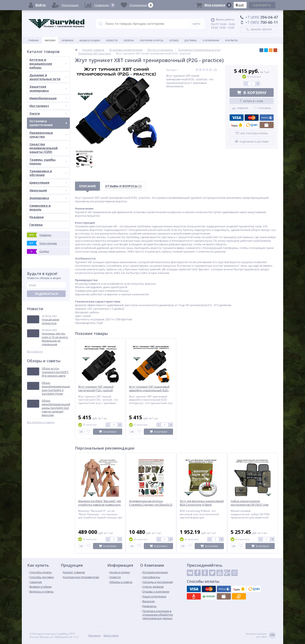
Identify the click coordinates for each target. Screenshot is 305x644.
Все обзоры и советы (41, 422)
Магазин (50, 40)
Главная (33, 40)
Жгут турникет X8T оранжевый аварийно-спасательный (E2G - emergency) (149, 390)
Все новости (35, 352)
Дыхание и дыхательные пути (48, 77)
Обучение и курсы (151, 40)
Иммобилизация (48, 98)
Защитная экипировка (48, 88)
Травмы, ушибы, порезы (48, 162)
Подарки (37, 217)
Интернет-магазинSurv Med (261, 635)
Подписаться (46, 294)
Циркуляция (48, 183)
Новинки (67, 40)
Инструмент (48, 106)
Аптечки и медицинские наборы (48, 63)
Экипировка (48, 198)
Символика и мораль (40, 207)
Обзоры (129, 40)
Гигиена (36, 225)
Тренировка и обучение (48, 173)
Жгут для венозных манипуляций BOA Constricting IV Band (202, 503)
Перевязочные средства (48, 135)
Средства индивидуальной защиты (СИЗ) (48, 148)
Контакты (231, 40)
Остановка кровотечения (48, 123)
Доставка (191, 40)
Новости (112, 40)
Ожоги (48, 113)
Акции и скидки (90, 40)
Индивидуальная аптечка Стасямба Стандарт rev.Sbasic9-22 (151, 503)
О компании (211, 40)
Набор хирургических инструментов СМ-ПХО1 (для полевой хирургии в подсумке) (251, 505)
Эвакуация (48, 190)
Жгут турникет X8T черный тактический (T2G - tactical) (96, 389)
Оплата (174, 40)
